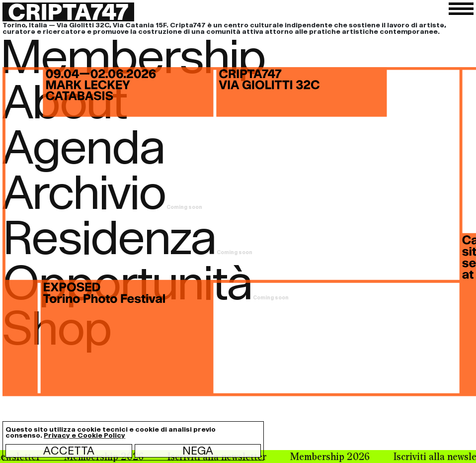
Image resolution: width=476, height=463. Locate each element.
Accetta (69, 451)
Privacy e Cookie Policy (84, 435)
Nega (198, 451)
